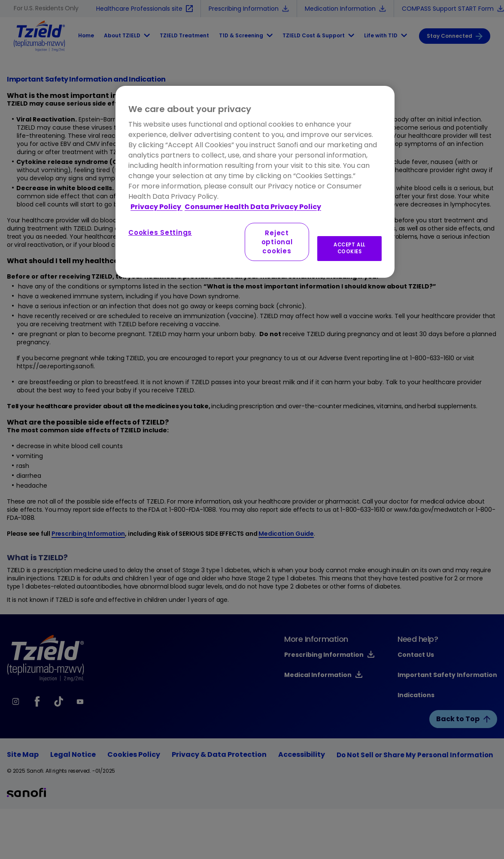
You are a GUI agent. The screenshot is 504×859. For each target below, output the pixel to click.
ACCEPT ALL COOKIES (349, 248)
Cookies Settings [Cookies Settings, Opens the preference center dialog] (160, 232)
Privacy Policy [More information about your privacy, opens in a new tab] (156, 207)
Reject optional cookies (277, 242)
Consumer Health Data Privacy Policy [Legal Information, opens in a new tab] (253, 207)
